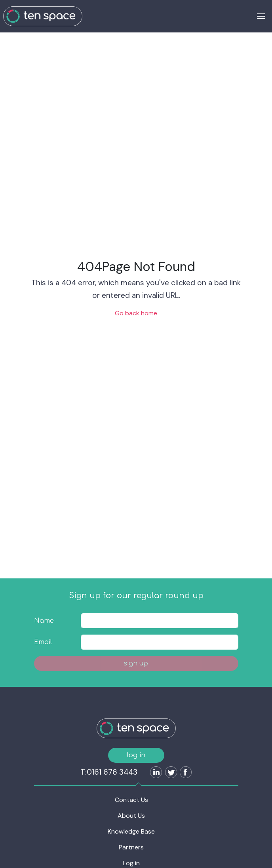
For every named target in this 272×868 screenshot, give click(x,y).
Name (44, 621)
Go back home (136, 313)
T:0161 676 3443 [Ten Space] (109, 772)
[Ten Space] (43, 16)
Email (43, 642)
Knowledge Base (131, 831)
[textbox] (159, 621)
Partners (131, 847)
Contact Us (131, 800)
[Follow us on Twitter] (169, 773)
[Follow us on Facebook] (184, 773)
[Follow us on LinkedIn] (154, 773)
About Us (131, 816)
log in (136, 755)
